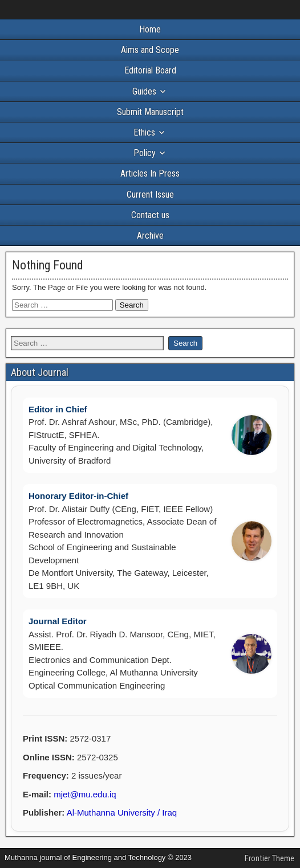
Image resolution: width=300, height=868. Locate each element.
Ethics (144, 132)
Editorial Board (150, 70)
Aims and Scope (150, 50)
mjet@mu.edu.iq (85, 794)
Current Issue (150, 195)
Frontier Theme (269, 858)
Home (150, 29)
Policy (145, 153)
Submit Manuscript (150, 112)
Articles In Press (150, 173)
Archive (150, 236)
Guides (144, 91)
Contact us (150, 215)
